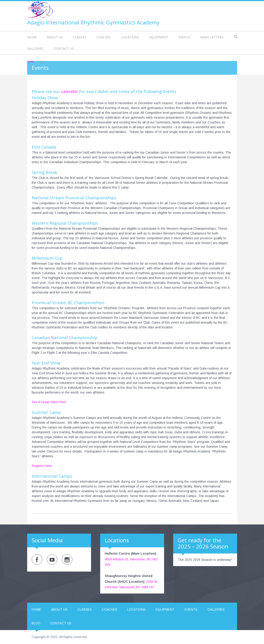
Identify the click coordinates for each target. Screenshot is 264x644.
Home (32, 37)
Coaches (104, 37)
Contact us (64, 49)
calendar (70, 91)
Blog (36, 623)
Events (184, 37)
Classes (80, 37)
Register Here (42, 466)
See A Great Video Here (49, 402)
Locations (130, 37)
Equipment (159, 37)
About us (55, 37)
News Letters (212, 37)
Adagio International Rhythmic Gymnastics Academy (93, 22)
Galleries (35, 49)
